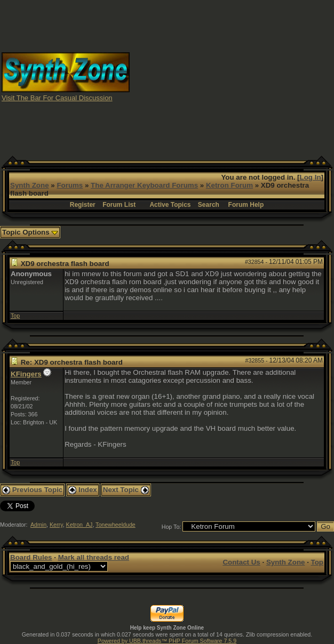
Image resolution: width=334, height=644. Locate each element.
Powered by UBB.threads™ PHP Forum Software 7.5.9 (167, 641)
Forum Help (246, 205)
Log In (311, 177)
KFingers (26, 374)
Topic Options (30, 232)
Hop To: (172, 527)
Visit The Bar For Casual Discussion (57, 98)
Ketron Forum (229, 185)
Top (15, 316)
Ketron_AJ (79, 525)
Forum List (119, 205)
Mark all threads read (94, 557)
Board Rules (31, 557)
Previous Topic (32, 490)
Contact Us (241, 562)
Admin (38, 525)
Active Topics (170, 205)
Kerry (56, 525)
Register (83, 205)
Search (209, 205)
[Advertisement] (232, 76)
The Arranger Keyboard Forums (144, 185)
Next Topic (126, 490)
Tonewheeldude (116, 525)
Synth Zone (30, 185)
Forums (70, 185)
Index (83, 490)
